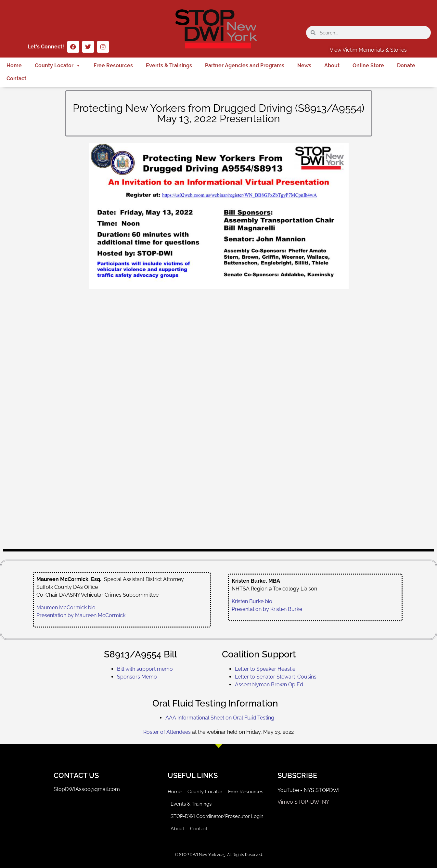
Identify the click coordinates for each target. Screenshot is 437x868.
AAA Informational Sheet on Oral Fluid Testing (220, 718)
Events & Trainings (169, 65)
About (332, 65)
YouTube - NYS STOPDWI (308, 790)
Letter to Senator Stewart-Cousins (276, 677)
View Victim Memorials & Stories (368, 50)
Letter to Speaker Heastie (265, 669)
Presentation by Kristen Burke (267, 609)
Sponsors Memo (137, 677)
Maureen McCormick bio (66, 608)
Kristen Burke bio (252, 601)
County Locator (58, 66)
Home (14, 65)
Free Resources (113, 65)
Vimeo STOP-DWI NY (303, 802)
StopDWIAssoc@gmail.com (87, 789)
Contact (16, 78)
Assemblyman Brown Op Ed (269, 685)
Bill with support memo (145, 669)
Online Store (368, 65)
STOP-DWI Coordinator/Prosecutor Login (217, 816)
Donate (406, 65)
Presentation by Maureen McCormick (81, 615)
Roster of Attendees (167, 732)
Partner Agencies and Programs (245, 65)
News (304, 65)
